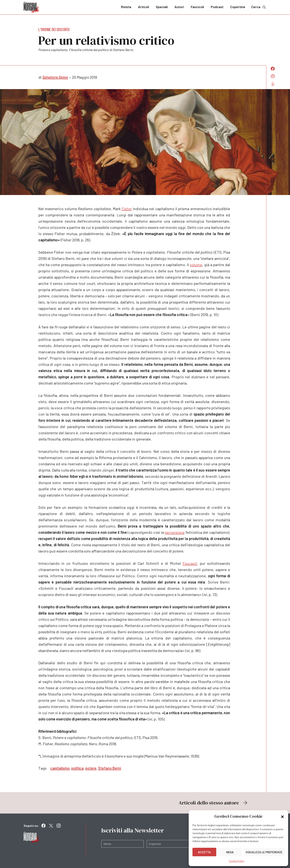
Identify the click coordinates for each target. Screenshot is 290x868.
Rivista (126, 7)
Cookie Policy (237, 861)
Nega (230, 852)
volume (196, 265)
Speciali (162, 7)
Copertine (238, 7)
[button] (282, 816)
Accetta (204, 852)
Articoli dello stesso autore (213, 803)
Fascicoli (197, 7)
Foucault (190, 563)
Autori (179, 7)
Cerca (259, 7)
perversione (175, 532)
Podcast (217, 7)
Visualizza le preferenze (264, 852)
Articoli (143, 7)
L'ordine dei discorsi (54, 29)
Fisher (127, 209)
